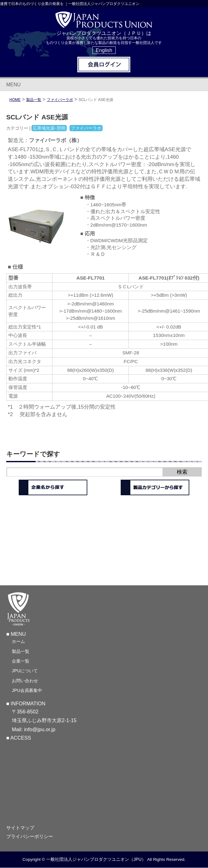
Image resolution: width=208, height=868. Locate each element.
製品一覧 (21, 651)
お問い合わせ (25, 681)
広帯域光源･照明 (49, 128)
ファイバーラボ (60, 100)
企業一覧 (21, 661)
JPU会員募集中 (27, 690)
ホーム (18, 641)
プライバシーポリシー (30, 837)
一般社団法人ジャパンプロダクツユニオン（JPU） (96, 859)
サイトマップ (20, 828)
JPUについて (25, 671)
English (104, 50)
